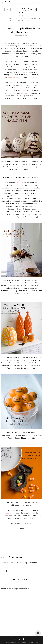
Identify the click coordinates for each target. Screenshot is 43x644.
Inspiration (33, 563)
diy (26, 563)
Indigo (27, 93)
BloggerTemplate (33, 642)
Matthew (20, 183)
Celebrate (11, 563)
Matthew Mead (14, 78)
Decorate (20, 563)
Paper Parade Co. (21, 12)
